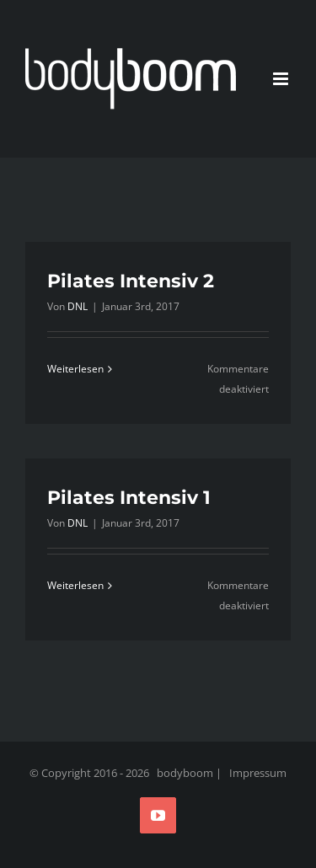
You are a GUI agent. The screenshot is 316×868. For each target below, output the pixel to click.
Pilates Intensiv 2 (131, 281)
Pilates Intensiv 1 (129, 498)
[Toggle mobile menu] (282, 79)
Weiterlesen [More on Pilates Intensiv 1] (75, 585)
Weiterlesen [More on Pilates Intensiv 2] (75, 369)
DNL (78, 306)
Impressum (258, 773)
